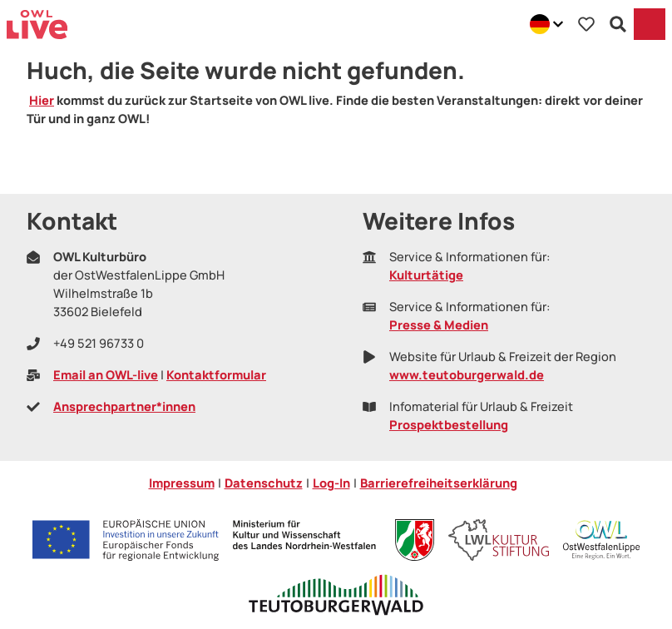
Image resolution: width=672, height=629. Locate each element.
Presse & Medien (439, 324)
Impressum (182, 483)
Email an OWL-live (106, 374)
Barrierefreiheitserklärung (439, 483)
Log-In (331, 483)
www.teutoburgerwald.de (467, 374)
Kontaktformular (216, 374)
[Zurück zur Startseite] (37, 25)
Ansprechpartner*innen (124, 406)
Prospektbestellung (449, 424)
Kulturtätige (426, 275)
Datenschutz (264, 483)
